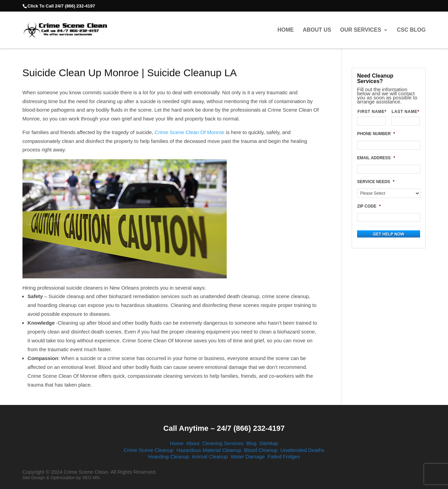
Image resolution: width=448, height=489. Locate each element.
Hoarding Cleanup (169, 457)
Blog (251, 443)
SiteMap (269, 443)
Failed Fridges (284, 457)
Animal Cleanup (210, 457)
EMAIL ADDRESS (376, 158)
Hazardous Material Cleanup (209, 450)
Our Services (361, 30)
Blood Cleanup (261, 450)
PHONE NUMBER (376, 134)
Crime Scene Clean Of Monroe (189, 132)
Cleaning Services (223, 443)
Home (286, 30)
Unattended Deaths (302, 450)
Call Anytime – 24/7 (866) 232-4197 (224, 428)
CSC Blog (411, 30)
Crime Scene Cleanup (149, 450)
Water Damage (247, 457)
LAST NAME (406, 112)
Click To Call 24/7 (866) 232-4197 (61, 6)
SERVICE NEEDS (376, 182)
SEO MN (91, 478)
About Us (317, 30)
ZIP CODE (369, 206)
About (193, 443)
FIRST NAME (372, 112)
